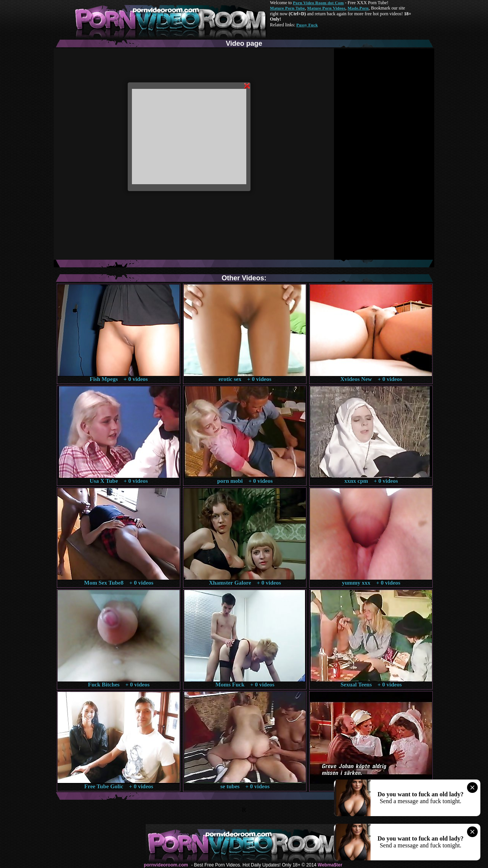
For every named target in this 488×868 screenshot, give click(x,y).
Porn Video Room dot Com (318, 3)
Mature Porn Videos (326, 8)
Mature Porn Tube (287, 8)
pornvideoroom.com (166, 865)
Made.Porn (358, 8)
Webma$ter (330, 865)
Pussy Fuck (307, 25)
